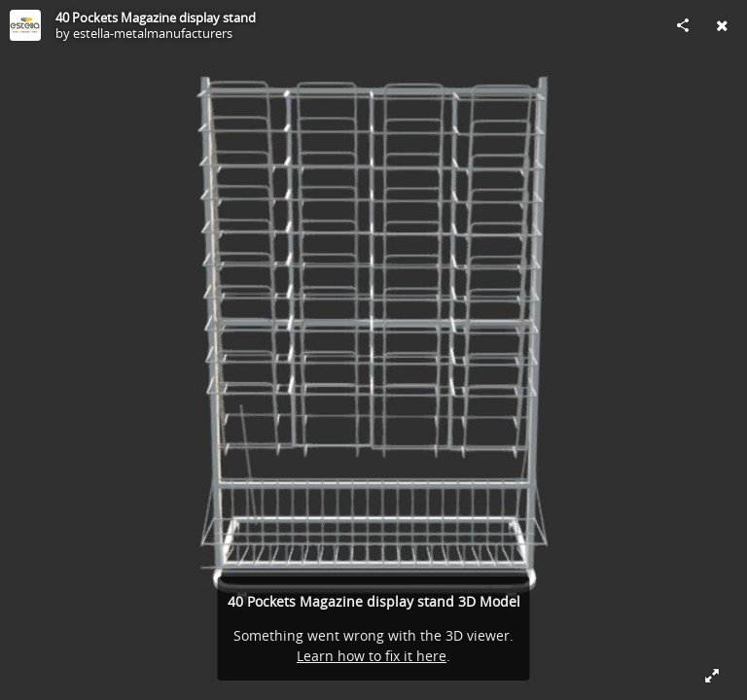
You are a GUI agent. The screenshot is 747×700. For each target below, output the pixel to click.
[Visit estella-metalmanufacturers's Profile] (25, 25)
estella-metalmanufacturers (153, 33)
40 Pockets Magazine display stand (156, 17)
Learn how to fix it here (372, 656)
